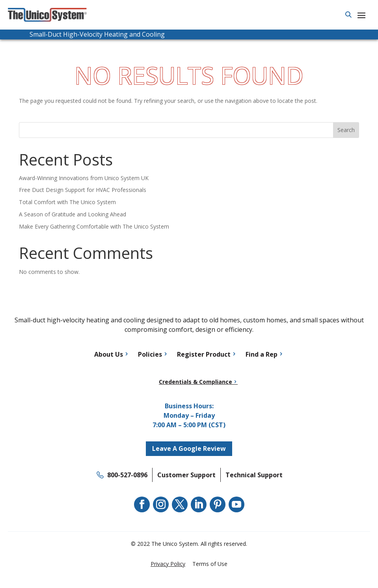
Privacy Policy (168, 564)
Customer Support (186, 475)
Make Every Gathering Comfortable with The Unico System (94, 226)
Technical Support (254, 475)
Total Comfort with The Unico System (67, 202)
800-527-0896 (127, 475)
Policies (150, 354)
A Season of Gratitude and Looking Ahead (73, 214)
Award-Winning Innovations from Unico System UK (84, 178)
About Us (109, 354)
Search (346, 130)
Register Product (204, 354)
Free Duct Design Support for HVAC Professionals (83, 190)
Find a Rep (262, 354)
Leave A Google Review (189, 448)
